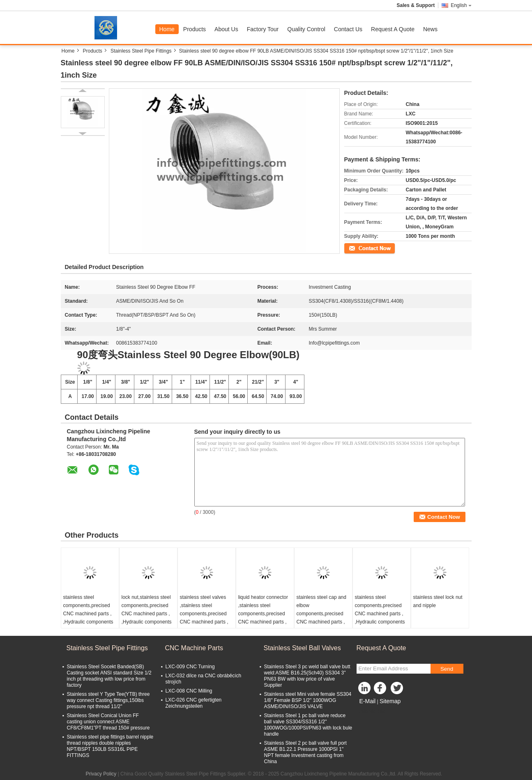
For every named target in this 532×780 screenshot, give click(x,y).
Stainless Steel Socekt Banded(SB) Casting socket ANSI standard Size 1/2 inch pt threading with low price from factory (109, 676)
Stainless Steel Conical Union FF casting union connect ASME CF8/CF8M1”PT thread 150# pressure (108, 722)
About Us (226, 29)
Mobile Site (371, 711)
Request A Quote (393, 29)
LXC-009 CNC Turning (190, 667)
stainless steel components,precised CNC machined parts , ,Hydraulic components (88, 610)
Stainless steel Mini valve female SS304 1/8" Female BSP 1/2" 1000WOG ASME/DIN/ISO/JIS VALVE (308, 700)
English (461, 5)
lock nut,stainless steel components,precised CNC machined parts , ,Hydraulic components (147, 610)
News (430, 29)
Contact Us (348, 29)
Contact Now (358, 248)
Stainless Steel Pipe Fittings (141, 51)
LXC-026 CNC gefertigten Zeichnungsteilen (194, 703)
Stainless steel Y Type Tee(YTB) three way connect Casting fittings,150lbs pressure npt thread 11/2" (108, 700)
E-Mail (368, 701)
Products (195, 29)
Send (447, 669)
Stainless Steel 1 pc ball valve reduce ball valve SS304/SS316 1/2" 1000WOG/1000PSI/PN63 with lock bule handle (308, 725)
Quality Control (306, 29)
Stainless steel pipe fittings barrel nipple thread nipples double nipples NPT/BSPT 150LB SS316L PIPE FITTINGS (110, 746)
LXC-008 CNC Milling (189, 691)
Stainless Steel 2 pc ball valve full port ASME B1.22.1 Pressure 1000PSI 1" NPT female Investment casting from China (305, 752)
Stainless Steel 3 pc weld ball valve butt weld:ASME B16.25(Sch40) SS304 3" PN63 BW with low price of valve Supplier (307, 676)
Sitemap (390, 701)
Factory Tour (263, 29)
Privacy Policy (101, 774)
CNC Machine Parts (194, 648)
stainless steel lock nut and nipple (438, 601)
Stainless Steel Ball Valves (302, 648)
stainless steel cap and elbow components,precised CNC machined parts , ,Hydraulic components (322, 614)
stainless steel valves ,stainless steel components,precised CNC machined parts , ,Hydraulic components (205, 614)
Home (167, 29)
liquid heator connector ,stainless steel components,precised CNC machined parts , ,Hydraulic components (263, 614)
